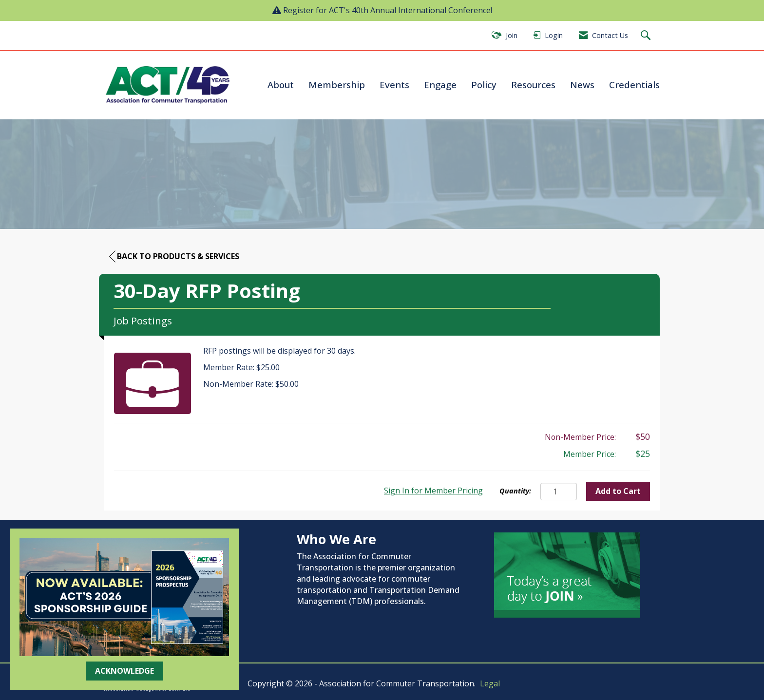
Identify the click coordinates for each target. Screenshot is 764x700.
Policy (484, 85)
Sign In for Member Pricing (433, 491)
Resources (533, 85)
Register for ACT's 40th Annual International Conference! (388, 10)
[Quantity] (559, 492)
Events (394, 85)
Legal (490, 683)
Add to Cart (618, 491)
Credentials (634, 85)
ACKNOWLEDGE (124, 671)
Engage (440, 85)
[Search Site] (647, 36)
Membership (337, 85)
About (281, 85)
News (582, 85)
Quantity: (515, 491)
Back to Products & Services (174, 256)
